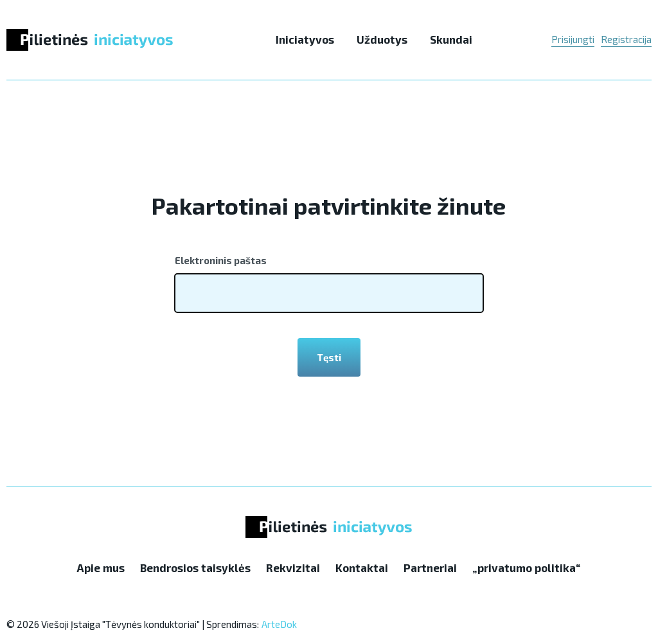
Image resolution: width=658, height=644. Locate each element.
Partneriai (430, 568)
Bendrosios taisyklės (195, 568)
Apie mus (101, 568)
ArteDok (279, 624)
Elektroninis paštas (221, 260)
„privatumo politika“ (526, 568)
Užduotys (382, 39)
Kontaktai (362, 568)
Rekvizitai (293, 568)
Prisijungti (573, 39)
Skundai (451, 39)
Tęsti (329, 357)
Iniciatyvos (305, 39)
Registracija (626, 39)
